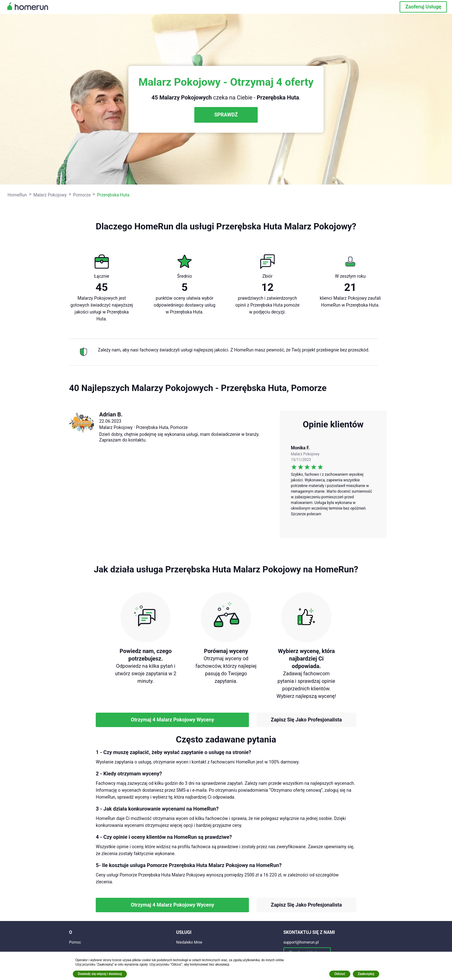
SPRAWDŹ (226, 115)
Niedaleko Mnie (189, 942)
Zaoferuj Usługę (423, 7)
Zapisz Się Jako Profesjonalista (306, 720)
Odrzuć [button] (340, 974)
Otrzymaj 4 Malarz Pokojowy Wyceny (172, 720)
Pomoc (75, 942)
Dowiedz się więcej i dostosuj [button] (100, 974)
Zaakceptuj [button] (366, 974)
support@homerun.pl (301, 942)
